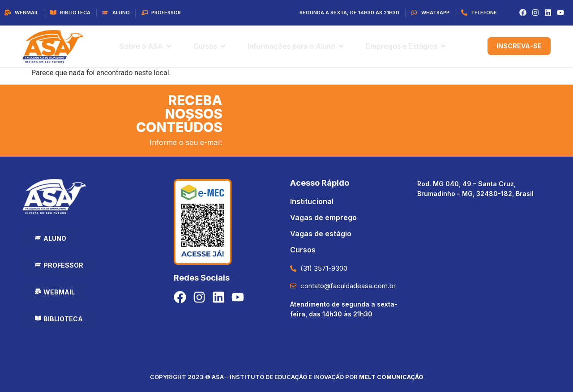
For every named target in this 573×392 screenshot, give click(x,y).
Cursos (205, 46)
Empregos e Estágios (402, 46)
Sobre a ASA (141, 46)
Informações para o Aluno (291, 46)
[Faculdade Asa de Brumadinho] (484, 273)
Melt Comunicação (391, 377)
